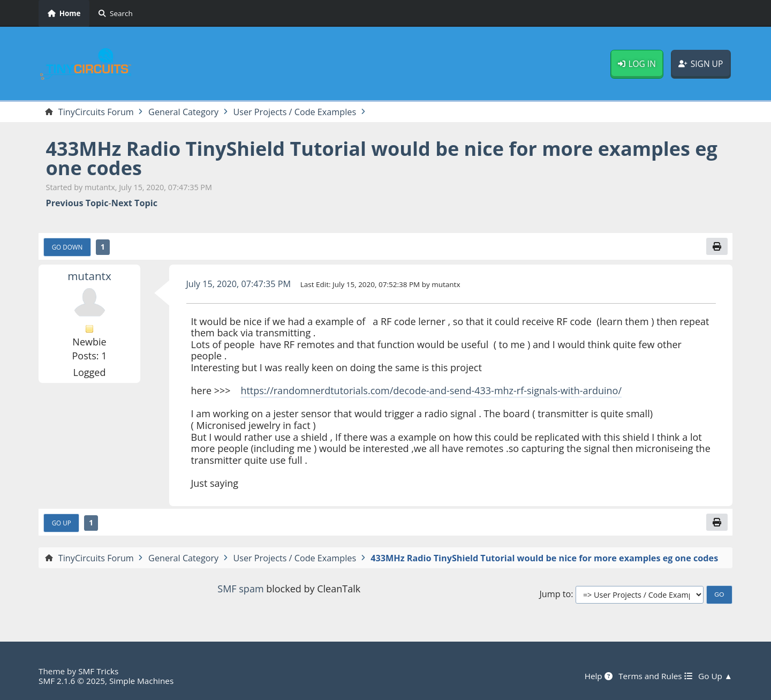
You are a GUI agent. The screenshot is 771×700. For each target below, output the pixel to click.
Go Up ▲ (715, 676)
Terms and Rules (655, 676)
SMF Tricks (98, 671)
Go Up (62, 523)
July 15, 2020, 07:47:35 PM (239, 284)
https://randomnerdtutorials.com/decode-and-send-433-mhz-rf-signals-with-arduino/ (431, 390)
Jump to (555, 594)
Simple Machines (141, 681)
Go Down (67, 247)
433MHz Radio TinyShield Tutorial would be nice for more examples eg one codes (382, 158)
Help (599, 676)
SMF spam (240, 589)
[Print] (717, 246)
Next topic (134, 203)
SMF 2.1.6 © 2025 (72, 681)
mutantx (89, 276)
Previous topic (77, 203)
